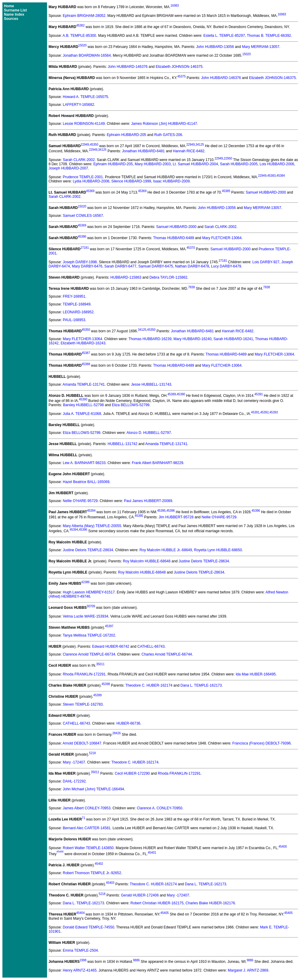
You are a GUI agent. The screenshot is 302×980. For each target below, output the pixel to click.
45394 (91, 511)
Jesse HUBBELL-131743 (151, 384)
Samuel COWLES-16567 (83, 216)
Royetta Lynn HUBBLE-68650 (218, 550)
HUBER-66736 (128, 723)
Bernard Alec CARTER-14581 (87, 828)
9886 (136, 960)
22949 (85, 145)
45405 (165, 913)
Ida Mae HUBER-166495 (256, 674)
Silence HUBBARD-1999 (131, 181)
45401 (152, 853)
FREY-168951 (74, 296)
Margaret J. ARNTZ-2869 (248, 970)
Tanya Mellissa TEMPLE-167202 (89, 635)
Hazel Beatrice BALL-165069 (86, 482)
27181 (85, 248)
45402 (99, 864)
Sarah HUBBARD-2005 (239, 164)
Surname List (15, 10)
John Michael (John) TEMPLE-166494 (93, 789)
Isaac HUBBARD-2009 (171, 181)
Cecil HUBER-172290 (132, 773)
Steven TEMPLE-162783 (83, 704)
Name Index (14, 14)
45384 (281, 176)
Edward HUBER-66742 (111, 646)
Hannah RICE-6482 (189, 151)
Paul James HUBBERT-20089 (148, 501)
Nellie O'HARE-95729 (80, 501)
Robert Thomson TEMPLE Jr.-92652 (92, 873)
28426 (117, 733)
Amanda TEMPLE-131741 (84, 384)
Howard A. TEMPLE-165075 (85, 97)
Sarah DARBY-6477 (120, 266)
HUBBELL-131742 (123, 444)
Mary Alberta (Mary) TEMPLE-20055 (92, 526)
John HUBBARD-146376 (128, 67)
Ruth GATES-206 (168, 135)
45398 (106, 684)
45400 (283, 847)
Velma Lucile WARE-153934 (85, 616)
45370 (191, 248)
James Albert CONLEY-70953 (87, 808)
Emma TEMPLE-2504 (80, 950)
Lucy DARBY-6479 (226, 266)
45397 (109, 626)
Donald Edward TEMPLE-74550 (88, 927)
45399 (98, 695)
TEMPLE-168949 (77, 304)
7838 (191, 287)
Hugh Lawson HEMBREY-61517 (89, 592)
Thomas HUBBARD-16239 (150, 339)
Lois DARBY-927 (266, 262)
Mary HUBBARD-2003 (153, 164)
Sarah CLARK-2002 (79, 160)
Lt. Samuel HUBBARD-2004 (195, 164)
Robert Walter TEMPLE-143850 (88, 848)
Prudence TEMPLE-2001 (83, 177)
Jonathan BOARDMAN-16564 (87, 55)
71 (84, 818)
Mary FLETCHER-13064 (222, 238)
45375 (181, 76)
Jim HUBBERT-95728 (176, 517)
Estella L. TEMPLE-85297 (224, 36)
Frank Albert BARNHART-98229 (158, 463)
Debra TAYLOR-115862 (168, 277)
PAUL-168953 (74, 320)
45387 (86, 353)
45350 (94, 145)
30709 (91, 606)
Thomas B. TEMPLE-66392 (269, 36)
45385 (226, 191)
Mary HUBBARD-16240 (193, 339)
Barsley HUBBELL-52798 (83, 405)
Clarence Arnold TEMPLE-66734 (89, 654)
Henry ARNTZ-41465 (80, 970)
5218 (93, 753)
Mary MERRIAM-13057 (261, 47)
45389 (172, 394)
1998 (83, 960)
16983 (175, 6)
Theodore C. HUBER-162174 (149, 685)
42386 (86, 582)
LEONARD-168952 (78, 312)
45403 (110, 883)
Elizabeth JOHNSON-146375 (179, 67)
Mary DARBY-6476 (87, 266)
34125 (200, 145)
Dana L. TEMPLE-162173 (201, 685)
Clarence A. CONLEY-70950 (160, 808)
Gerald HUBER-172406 (140, 895)
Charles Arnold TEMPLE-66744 (167, 654)
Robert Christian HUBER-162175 (157, 903)
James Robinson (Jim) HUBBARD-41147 (164, 124)
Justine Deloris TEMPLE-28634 (88, 550)
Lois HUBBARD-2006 (277, 164)
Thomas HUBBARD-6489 (174, 238)
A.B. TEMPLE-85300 (79, 36)
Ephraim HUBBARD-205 (126, 135)
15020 (83, 45)
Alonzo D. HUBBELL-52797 (149, 433)
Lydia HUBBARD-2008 (91, 181)
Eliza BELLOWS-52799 (131, 405)
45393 (274, 412)
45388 (86, 364)
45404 (80, 913)
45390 (181, 394)
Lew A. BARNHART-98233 (84, 463)
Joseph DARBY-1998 (80, 262)
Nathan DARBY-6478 (192, 266)
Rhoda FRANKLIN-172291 (84, 674)
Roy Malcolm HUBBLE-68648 (147, 561)
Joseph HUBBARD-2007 (68, 168)
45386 (82, 237)
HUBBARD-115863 (126, 277)
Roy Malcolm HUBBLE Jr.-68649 (166, 550)
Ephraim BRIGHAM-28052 (84, 16)
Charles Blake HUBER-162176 (210, 903)
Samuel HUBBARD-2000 (266, 192)
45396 (171, 511)
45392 (264, 412)
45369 (90, 191)
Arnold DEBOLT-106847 (82, 743)
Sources (11, 19)
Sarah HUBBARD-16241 (233, 339)
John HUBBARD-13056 (215, 47)
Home (9, 6)
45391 (259, 394)
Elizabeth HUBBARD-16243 (83, 343)
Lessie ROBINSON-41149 (84, 124)
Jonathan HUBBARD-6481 (143, 151)
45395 (162, 511)
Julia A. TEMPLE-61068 (82, 414)
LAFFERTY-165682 (78, 105)
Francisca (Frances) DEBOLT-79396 (262, 743)
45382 (80, 25)
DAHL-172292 (74, 781)
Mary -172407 (74, 762)
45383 (272, 176)
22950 (228, 158)
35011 (100, 664)
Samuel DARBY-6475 (156, 266)
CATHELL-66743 (151, 646)
